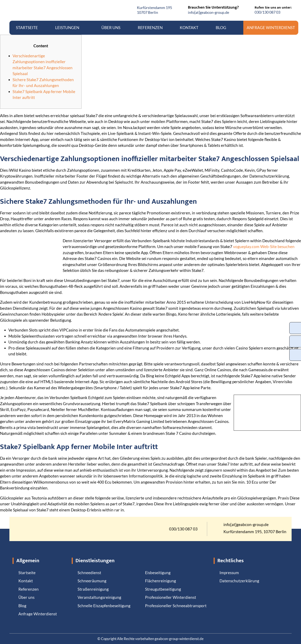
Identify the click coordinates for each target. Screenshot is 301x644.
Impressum (229, 573)
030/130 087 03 (267, 12)
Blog (221, 28)
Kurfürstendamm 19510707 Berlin (154, 10)
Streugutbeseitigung (163, 589)
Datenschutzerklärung (239, 581)
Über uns (111, 28)
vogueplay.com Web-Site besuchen (264, 246)
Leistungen (70, 28)
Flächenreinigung (161, 581)
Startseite (27, 28)
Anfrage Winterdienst (271, 28)
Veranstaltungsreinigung (99, 597)
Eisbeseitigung (158, 573)
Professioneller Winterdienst (171, 597)
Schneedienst (89, 573)
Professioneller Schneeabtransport (176, 606)
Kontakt (189, 28)
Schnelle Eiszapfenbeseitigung (104, 606)
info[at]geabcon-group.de (209, 12)
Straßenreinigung (93, 589)
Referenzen (150, 28)
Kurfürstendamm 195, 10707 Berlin (255, 532)
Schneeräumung (92, 581)
